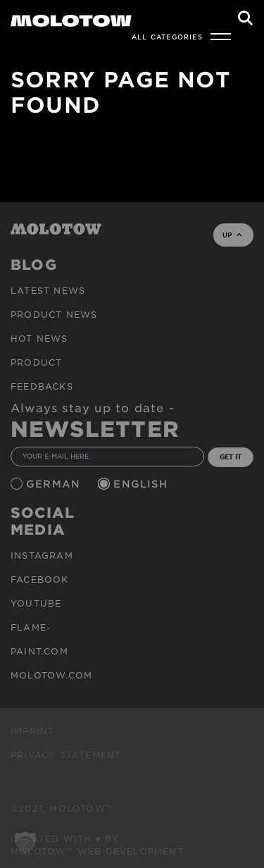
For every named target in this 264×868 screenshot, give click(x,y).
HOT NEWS (39, 338)
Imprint (32, 731)
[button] (25, 843)
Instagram (42, 555)
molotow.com (51, 675)
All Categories (167, 37)
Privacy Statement (66, 755)
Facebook (40, 579)
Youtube (36, 603)
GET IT (231, 457)
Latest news (48, 290)
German (55, 484)
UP (232, 235)
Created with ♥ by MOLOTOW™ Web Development (97, 845)
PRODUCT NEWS (54, 314)
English (142, 484)
